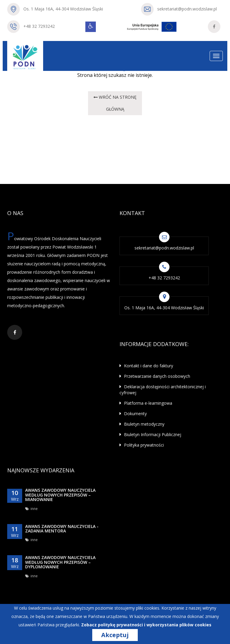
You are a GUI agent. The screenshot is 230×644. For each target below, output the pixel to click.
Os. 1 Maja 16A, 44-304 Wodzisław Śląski (63, 9)
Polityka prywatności (142, 445)
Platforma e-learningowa (146, 403)
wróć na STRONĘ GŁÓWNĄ (115, 103)
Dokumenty (133, 414)
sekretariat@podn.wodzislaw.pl (187, 9)
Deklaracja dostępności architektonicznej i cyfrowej (163, 390)
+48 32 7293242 (39, 26)
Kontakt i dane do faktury (146, 366)
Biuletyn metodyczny (142, 424)
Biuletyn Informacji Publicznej (150, 434)
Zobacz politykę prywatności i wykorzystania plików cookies (146, 625)
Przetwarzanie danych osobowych (155, 376)
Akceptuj (115, 635)
